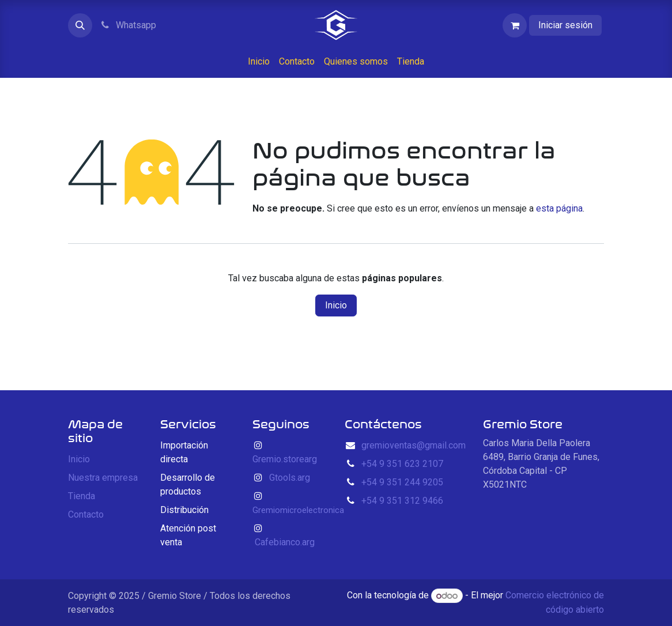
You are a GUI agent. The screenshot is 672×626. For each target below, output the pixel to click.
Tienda (82, 496)
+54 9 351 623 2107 (402, 464)
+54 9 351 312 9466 (402, 501)
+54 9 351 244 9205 (402, 482)
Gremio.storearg (285, 459)
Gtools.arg (290, 478)
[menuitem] (259, 62)
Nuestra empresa (103, 478)
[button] (80, 25)
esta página (559, 208)
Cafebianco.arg (285, 542)
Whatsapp (128, 25)
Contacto (86, 514)
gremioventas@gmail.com (414, 445)
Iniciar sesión (565, 25)
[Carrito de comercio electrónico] (515, 25)
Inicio (336, 305)
